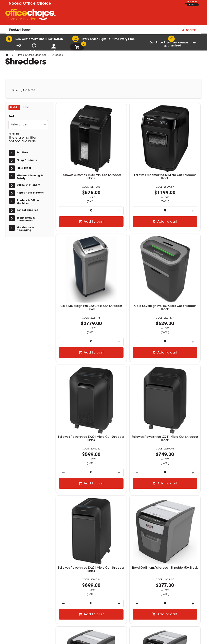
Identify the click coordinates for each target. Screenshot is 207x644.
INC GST (191, 5)
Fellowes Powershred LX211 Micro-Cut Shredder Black (177, 266)
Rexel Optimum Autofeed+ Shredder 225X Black (128, 487)
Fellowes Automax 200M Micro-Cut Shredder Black (128, 155)
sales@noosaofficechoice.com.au (169, 593)
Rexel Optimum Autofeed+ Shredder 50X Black (128, 377)
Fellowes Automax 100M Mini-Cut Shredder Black (79, 155)
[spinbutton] (79, 189)
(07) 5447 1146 (157, 589)
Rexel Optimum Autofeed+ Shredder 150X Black (79, 487)
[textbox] (80, 16)
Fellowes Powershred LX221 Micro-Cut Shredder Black (79, 377)
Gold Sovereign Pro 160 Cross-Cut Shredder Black (79, 266)
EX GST (186, 5)
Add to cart (81, 200)
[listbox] (28, 125)
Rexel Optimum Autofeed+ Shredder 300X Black (177, 487)
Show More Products (130, 549)
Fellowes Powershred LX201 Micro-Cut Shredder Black (128, 266)
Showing (24, 90)
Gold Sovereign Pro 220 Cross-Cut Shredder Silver (177, 155)
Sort (11, 117)
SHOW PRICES (192, 2)
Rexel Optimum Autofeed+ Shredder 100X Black (177, 377)
